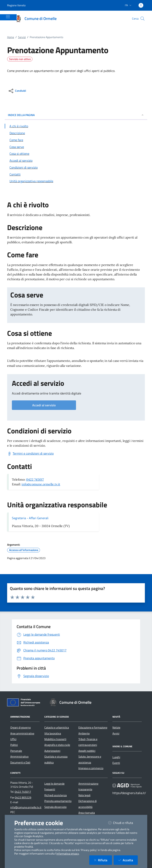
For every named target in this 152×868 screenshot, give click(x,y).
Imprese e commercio (91, 768)
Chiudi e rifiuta (123, 823)
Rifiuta (103, 860)
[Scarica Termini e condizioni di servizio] (30, 454)
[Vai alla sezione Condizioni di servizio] (76, 167)
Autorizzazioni (52, 751)
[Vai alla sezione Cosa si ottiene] (76, 154)
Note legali (84, 795)
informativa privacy (68, 854)
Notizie (116, 727)
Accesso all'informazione (24, 550)
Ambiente (84, 733)
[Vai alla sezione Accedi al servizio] (76, 160)
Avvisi (116, 733)
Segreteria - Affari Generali (30, 518)
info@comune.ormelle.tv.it (41, 484)
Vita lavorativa (53, 733)
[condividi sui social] (17, 91)
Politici (14, 745)
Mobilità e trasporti (55, 739)
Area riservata (87, 813)
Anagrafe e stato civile (57, 745)
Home (11, 37)
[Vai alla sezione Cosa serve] (76, 147)
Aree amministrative (22, 733)
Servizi (22, 37)
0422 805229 (23, 797)
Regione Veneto (16, 5)
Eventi (116, 763)
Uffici (13, 739)
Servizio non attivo (20, 59)
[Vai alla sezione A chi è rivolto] (76, 126)
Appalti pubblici (87, 751)
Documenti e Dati (20, 762)
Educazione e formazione (93, 727)
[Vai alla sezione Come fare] (76, 140)
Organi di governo (20, 727)
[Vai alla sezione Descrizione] (76, 133)
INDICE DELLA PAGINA (76, 115)
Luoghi (116, 757)
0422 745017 (35, 479)
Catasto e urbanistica (57, 727)
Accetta (128, 860)
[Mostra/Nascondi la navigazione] (8, 17)
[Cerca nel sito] (142, 19)
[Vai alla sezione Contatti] (76, 174)
